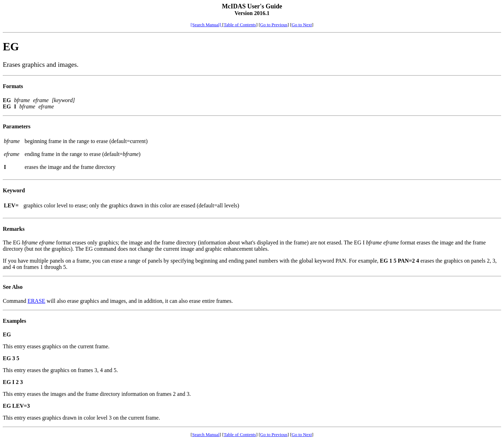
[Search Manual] (206, 25)
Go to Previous (274, 25)
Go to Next (302, 25)
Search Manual (206, 434)
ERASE (37, 301)
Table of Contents (240, 25)
